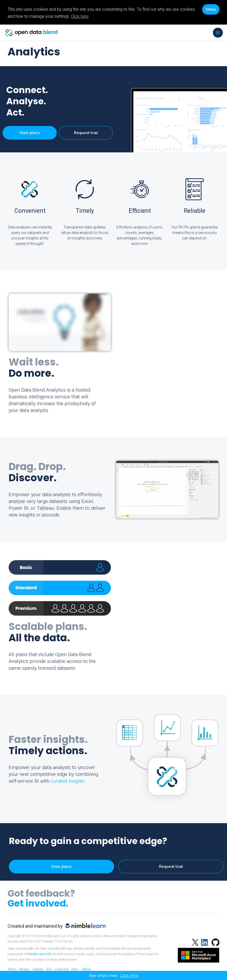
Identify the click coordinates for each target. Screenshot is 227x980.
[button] (218, 33)
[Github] (214, 942)
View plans (30, 133)
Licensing (62, 969)
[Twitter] (195, 942)
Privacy (24, 969)
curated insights (67, 781)
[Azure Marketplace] (197, 955)
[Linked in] (204, 942)
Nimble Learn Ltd (39, 954)
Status (86, 969)
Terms (12, 969)
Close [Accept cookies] (211, 9)
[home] (32, 33)
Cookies (38, 969)
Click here (80, 16)
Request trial (86, 133)
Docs (75, 969)
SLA (49, 969)
